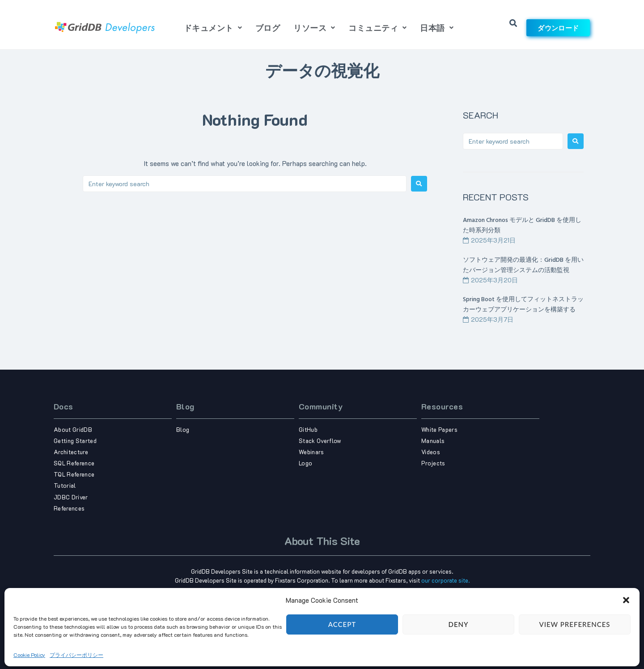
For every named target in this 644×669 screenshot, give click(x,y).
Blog (185, 406)
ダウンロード (558, 28)
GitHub (308, 429)
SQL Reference (74, 463)
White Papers (439, 429)
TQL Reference (74, 474)
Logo (305, 463)
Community (321, 406)
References (69, 508)
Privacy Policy (337, 633)
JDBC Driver (71, 497)
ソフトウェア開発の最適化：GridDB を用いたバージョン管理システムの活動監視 (523, 265)
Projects (433, 463)
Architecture (71, 452)
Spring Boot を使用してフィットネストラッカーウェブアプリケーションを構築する (523, 305)
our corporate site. (445, 580)
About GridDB (73, 429)
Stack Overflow (320, 441)
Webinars (311, 452)
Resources (442, 406)
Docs (64, 406)
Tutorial (65, 485)
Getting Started (75, 441)
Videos (431, 452)
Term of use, (306, 633)
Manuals (433, 441)
